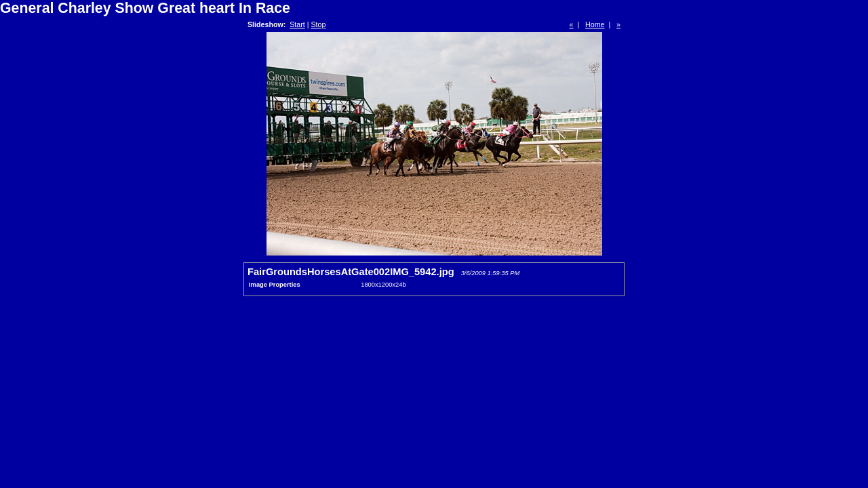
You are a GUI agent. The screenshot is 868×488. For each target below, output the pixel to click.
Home (595, 24)
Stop (318, 24)
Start (297, 24)
